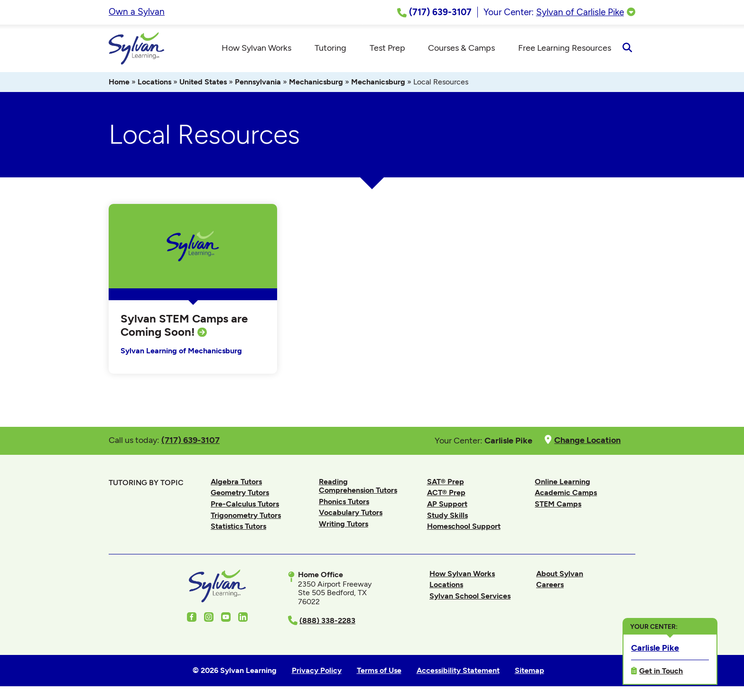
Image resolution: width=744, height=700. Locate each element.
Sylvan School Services (470, 596)
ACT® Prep (446, 493)
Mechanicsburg (316, 82)
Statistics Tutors (238, 526)
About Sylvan (560, 574)
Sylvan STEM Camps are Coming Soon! (184, 325)
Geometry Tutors (240, 493)
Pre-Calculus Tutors (245, 504)
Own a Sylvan (137, 12)
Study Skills (447, 515)
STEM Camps (558, 504)
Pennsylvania (258, 82)
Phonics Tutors (344, 502)
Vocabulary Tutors (351, 512)
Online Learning (563, 482)
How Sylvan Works (462, 574)
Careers (550, 585)
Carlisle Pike (655, 647)
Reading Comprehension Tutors (358, 486)
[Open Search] (627, 48)
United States (203, 82)
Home (119, 82)
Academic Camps (566, 493)
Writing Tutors (344, 524)
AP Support (447, 504)
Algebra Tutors (236, 482)
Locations (154, 82)
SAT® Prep (446, 482)
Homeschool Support (464, 526)
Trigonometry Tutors (246, 515)
